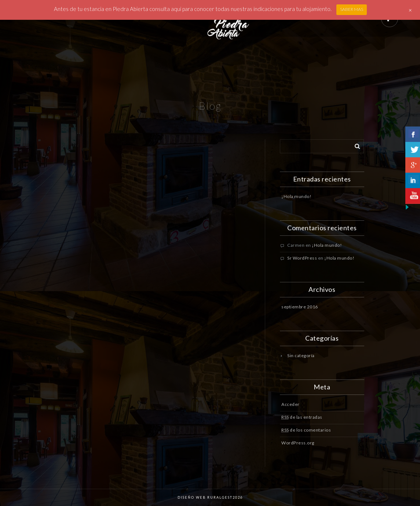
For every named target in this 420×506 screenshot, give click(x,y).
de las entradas (302, 417)
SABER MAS (352, 9)
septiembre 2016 (300, 307)
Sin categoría (301, 355)
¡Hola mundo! (296, 196)
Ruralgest (219, 497)
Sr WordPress (302, 258)
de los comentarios (306, 430)
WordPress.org (298, 443)
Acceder (291, 404)
